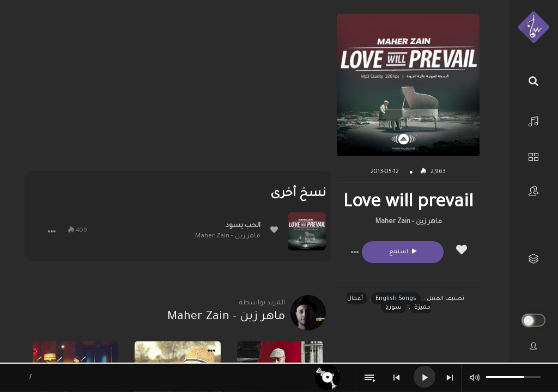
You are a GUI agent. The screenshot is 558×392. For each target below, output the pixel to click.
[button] (355, 252)
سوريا (393, 308)
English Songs (396, 299)
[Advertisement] (178, 90)
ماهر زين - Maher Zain (409, 222)
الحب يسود (243, 226)
